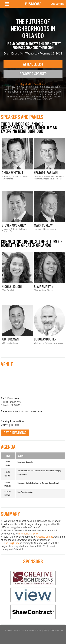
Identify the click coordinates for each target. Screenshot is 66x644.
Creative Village (45, 537)
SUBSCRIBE (57, 4)
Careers (9, 631)
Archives (30, 631)
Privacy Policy (43, 631)
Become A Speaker (33, 74)
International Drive (28, 534)
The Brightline (12, 543)
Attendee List (33, 64)
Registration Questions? (33, 84)
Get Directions (15, 433)
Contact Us (19, 631)
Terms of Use (57, 631)
